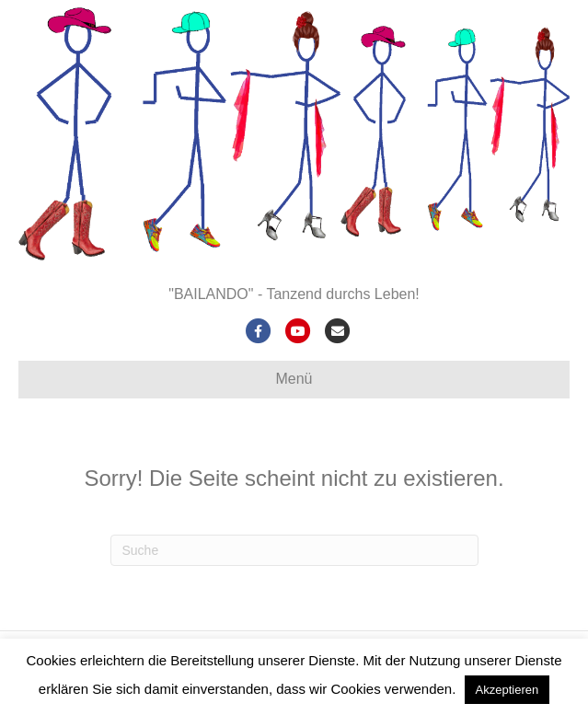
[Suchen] (294, 550)
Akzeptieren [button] (507, 690)
